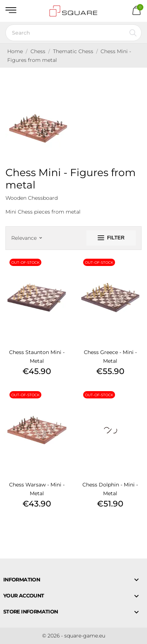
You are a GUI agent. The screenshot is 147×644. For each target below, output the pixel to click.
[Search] (73, 33)
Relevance (26, 238)
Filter (111, 238)
